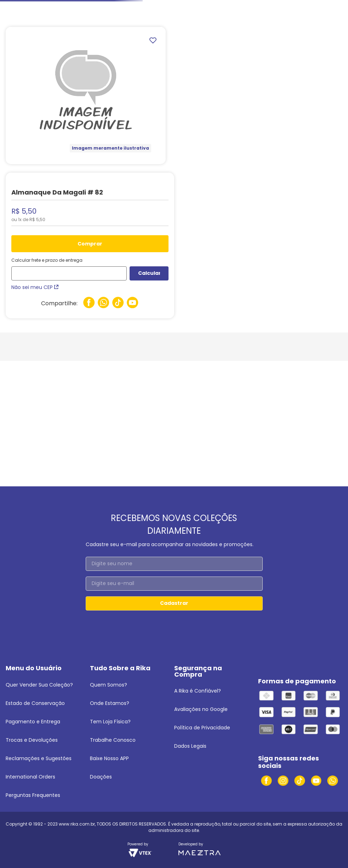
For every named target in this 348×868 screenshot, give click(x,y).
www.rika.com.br (77, 824)
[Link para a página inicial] (14, 12)
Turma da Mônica (95, 11)
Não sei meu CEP (35, 287)
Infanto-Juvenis (48, 11)
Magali (132, 11)
